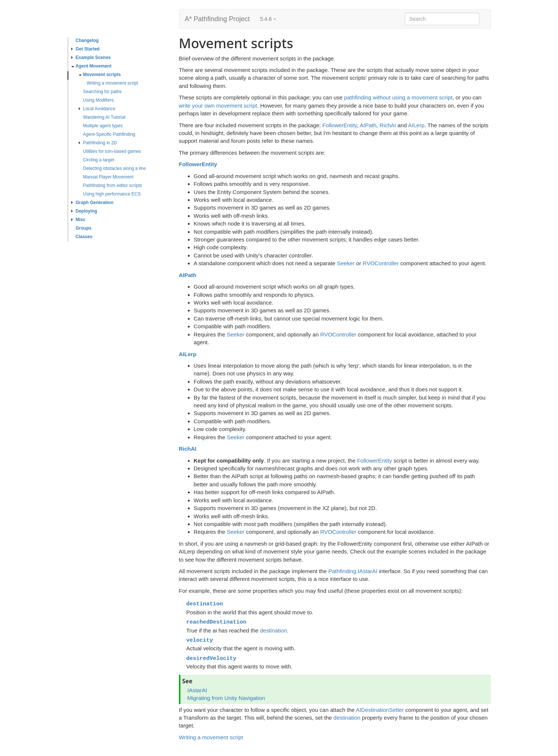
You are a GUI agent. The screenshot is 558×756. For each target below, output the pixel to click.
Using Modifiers (99, 100)
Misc (79, 220)
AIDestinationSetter (380, 710)
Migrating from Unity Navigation (226, 698)
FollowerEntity (340, 125)
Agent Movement (92, 66)
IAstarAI (197, 690)
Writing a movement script (113, 83)
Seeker (346, 263)
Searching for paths (102, 92)
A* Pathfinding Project (217, 19)
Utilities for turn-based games (112, 151)
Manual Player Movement (108, 177)
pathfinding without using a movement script (398, 97)
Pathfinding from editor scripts (113, 185)
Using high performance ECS (112, 194)
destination (273, 630)
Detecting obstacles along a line (115, 168)
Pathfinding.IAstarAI (353, 571)
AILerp (416, 125)
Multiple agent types (103, 126)
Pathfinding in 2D (98, 143)
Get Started (86, 49)
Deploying (84, 211)
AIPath (368, 125)
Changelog (87, 40)
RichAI (388, 125)
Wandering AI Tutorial (104, 117)
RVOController (381, 263)
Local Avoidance (97, 109)
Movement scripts (100, 75)
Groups (84, 228)
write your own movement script (218, 106)
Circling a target (99, 160)
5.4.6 (268, 19)
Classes (84, 237)
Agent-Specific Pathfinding (109, 134)
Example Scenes (91, 57)
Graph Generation (92, 203)
